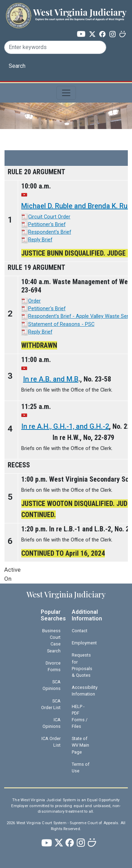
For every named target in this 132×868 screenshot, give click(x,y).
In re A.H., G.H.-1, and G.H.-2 (65, 426)
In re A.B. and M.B (51, 379)
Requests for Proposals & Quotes (82, 665)
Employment (84, 643)
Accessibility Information (84, 691)
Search (17, 66)
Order (34, 301)
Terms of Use (81, 767)
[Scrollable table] (66, 356)
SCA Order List (51, 704)
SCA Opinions (52, 685)
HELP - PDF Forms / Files (80, 717)
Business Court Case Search (51, 641)
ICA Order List (51, 742)
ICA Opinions (52, 723)
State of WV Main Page (80, 745)
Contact (80, 631)
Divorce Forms (53, 666)
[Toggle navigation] (66, 93)
